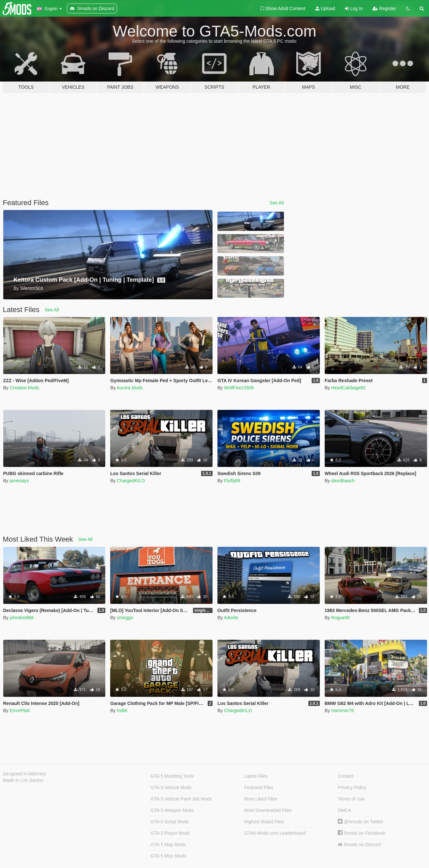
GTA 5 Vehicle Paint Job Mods (181, 799)
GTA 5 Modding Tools (172, 776)
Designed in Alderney (25, 774)
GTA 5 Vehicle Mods (171, 787)
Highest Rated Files (264, 822)
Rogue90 (340, 618)
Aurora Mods (130, 388)
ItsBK (122, 711)
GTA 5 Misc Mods (168, 856)
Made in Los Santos (23, 780)
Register (384, 8)
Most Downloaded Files (268, 810)
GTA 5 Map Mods (168, 845)
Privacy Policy (352, 787)
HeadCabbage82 (348, 388)
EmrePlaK (20, 711)
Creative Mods (24, 388)
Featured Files (259, 787)
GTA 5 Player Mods (170, 833)
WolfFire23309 (239, 388)
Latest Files (256, 776)
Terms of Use (351, 799)
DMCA (344, 810)
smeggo (125, 618)
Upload (325, 8)
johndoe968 (22, 618)
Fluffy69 (232, 481)
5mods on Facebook (362, 833)
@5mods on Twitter (360, 822)
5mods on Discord (359, 845)
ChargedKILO (131, 481)
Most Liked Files (261, 799)
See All (277, 203)
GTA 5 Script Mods (170, 822)
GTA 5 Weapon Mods (172, 810)
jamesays (19, 481)
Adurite (231, 618)
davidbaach (343, 481)
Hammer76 (342, 711)
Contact (346, 776)
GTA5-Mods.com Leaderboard (275, 833)
